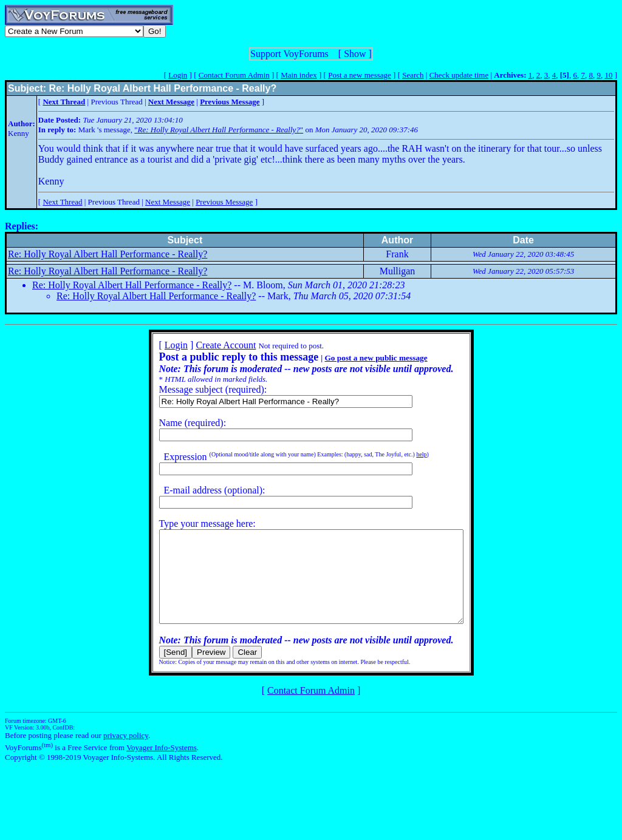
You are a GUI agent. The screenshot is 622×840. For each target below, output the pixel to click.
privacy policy (126, 754)
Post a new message (360, 75)
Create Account (207, 345)
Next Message (168, 202)
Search (413, 75)
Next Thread (62, 202)
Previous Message (224, 202)
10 (608, 75)
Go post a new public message (357, 358)
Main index (299, 75)
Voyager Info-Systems (162, 766)
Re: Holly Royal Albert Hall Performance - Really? (108, 254)
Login (178, 75)
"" (219, 130)
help (403, 454)
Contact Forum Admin (234, 75)
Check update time (459, 75)
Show (355, 54)
